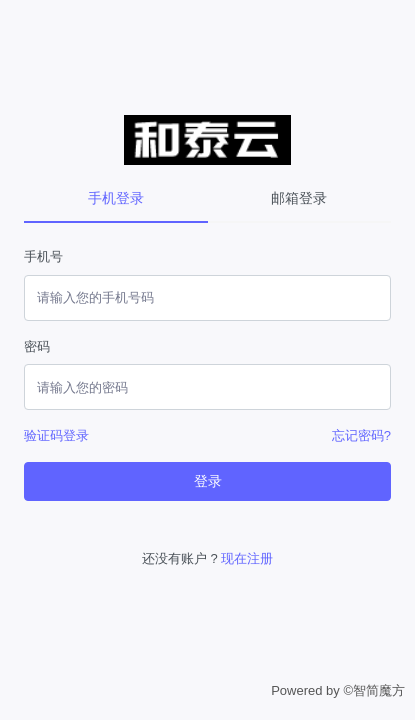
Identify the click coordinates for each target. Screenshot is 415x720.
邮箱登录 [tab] (299, 198)
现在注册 (247, 558)
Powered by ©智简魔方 (338, 690)
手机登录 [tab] (116, 198)
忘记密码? (361, 435)
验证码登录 (56, 435)
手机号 (43, 256)
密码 (37, 346)
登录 (208, 481)
